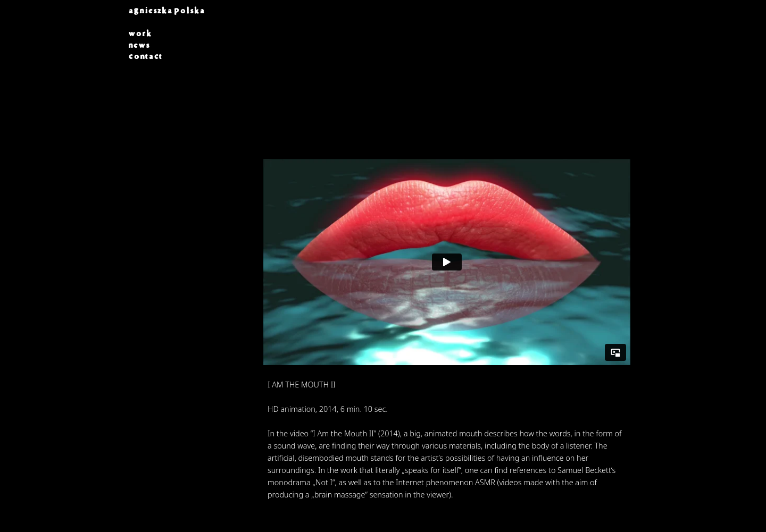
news (139, 45)
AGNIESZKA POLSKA (166, 11)
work (140, 33)
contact (145, 56)
